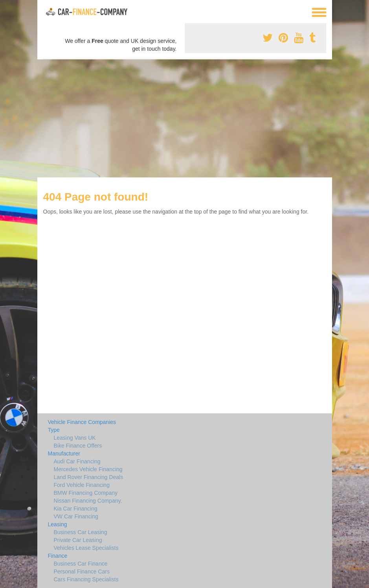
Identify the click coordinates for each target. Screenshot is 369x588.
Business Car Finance (81, 564)
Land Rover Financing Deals (89, 477)
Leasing (58, 524)
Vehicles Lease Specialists (86, 548)
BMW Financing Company (86, 493)
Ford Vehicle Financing (82, 485)
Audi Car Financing (77, 461)
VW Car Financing (76, 516)
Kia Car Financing (76, 509)
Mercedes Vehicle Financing (88, 469)
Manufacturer (64, 453)
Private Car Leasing (78, 540)
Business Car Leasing (81, 532)
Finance (58, 556)
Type (54, 430)
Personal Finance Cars (82, 571)
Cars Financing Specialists (86, 579)
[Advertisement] (184, 118)
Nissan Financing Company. (88, 501)
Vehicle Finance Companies (82, 422)
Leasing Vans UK (75, 438)
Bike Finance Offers (78, 446)
